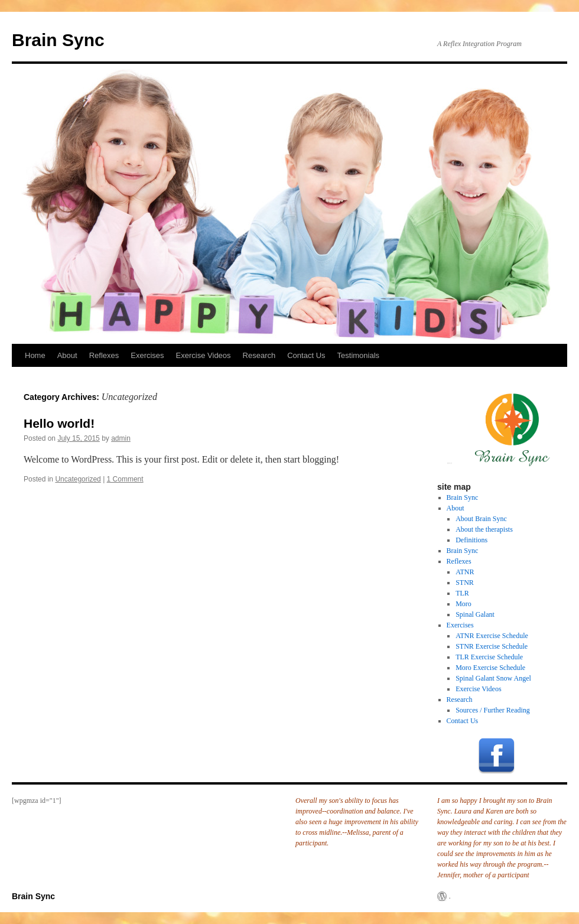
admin (121, 438)
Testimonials (359, 355)
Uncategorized (78, 479)
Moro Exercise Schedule (490, 668)
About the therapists (484, 529)
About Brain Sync (481, 519)
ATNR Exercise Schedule (492, 636)
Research (259, 355)
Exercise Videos (204, 355)
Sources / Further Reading (493, 710)
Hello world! (59, 423)
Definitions (471, 540)
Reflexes (104, 355)
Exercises (147, 355)
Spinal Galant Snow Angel (493, 678)
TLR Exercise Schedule (489, 657)
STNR (465, 583)
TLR (462, 593)
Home (35, 355)
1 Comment (125, 479)
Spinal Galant (475, 614)
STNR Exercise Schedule (492, 646)
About (67, 355)
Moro (463, 604)
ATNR (465, 572)
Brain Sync (58, 40)
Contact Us (306, 355)
